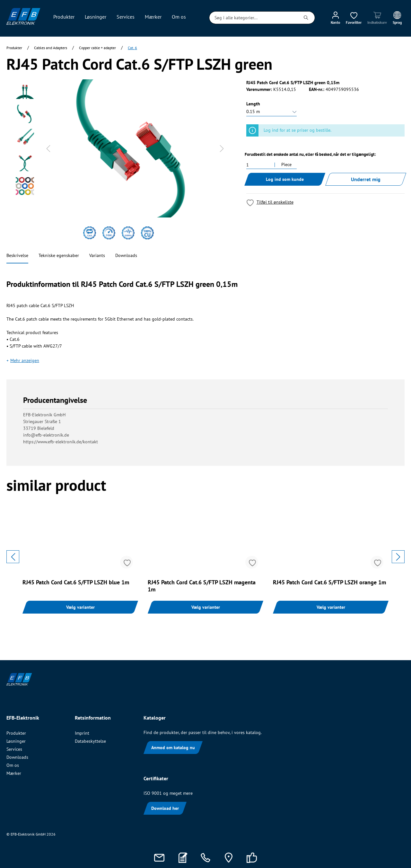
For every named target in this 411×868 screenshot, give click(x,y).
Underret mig (366, 179)
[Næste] (222, 149)
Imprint (82, 733)
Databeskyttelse (90, 741)
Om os (13, 765)
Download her (165, 808)
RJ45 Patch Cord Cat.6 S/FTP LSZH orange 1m (329, 582)
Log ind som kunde (285, 179)
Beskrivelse (17, 255)
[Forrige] (48, 149)
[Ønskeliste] (354, 18)
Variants (97, 255)
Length (253, 104)
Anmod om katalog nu (173, 748)
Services (14, 749)
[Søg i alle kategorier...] (253, 18)
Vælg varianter (80, 607)
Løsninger (16, 741)
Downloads (126, 255)
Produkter (16, 733)
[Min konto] (335, 18)
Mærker (14, 773)
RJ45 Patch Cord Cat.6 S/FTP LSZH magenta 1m (202, 586)
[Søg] (306, 18)
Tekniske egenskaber (59, 255)
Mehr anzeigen (25, 360)
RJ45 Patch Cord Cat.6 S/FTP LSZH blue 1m (76, 582)
